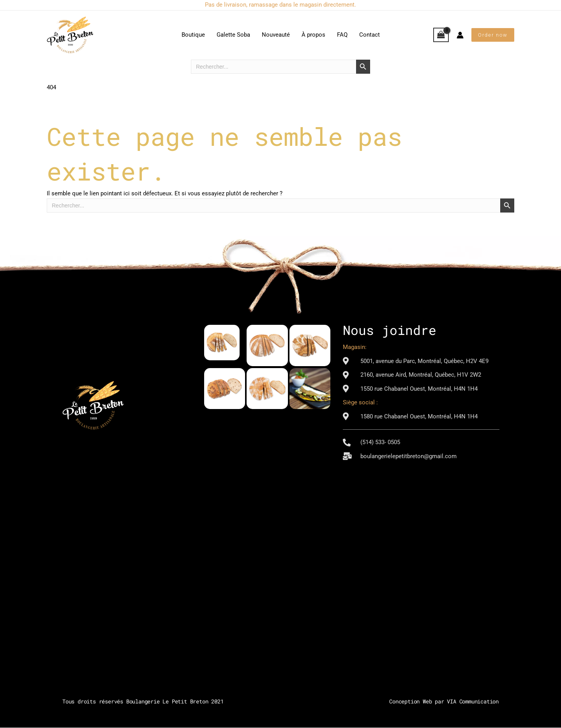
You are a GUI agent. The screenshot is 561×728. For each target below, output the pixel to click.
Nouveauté (276, 35)
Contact (370, 35)
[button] (493, 35)
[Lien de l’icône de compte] (460, 35)
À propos (313, 35)
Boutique (193, 35)
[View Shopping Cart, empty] (441, 35)
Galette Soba (233, 35)
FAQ (342, 35)
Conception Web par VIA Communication (444, 702)
